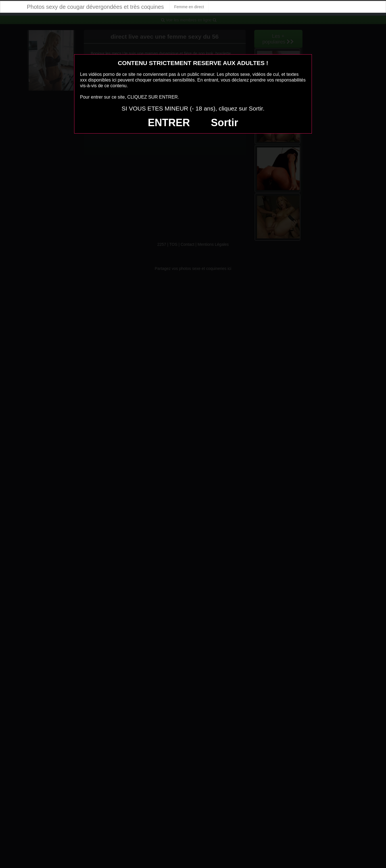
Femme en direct (189, 7)
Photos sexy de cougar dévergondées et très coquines (96, 7)
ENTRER (169, 123)
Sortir (224, 123)
